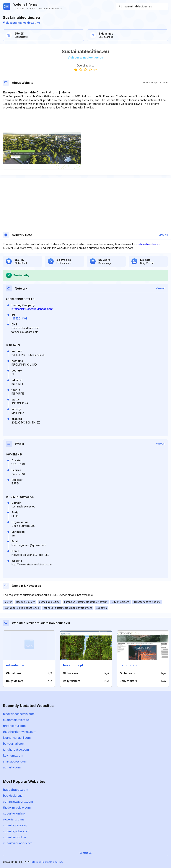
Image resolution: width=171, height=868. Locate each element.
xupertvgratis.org (15, 825)
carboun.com (130, 665)
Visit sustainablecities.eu (22, 23)
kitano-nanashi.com (17, 738)
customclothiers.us (16, 720)
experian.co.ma (14, 819)
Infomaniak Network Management (32, 309)
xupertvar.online (14, 837)
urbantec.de (15, 665)
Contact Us (85, 853)
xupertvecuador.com (18, 843)
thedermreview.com (17, 807)
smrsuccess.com (15, 761)
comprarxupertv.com (18, 802)
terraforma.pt (73, 665)
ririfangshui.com (14, 726)
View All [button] (163, 235)
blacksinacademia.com (19, 714)
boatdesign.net (13, 796)
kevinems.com (13, 755)
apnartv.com (12, 767)
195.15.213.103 (19, 318)
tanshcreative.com (16, 749)
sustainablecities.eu (148, 244)
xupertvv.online (14, 813)
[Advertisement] (85, 121)
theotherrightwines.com (20, 732)
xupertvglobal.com (16, 831)
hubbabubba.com (16, 790)
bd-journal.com (14, 744)
